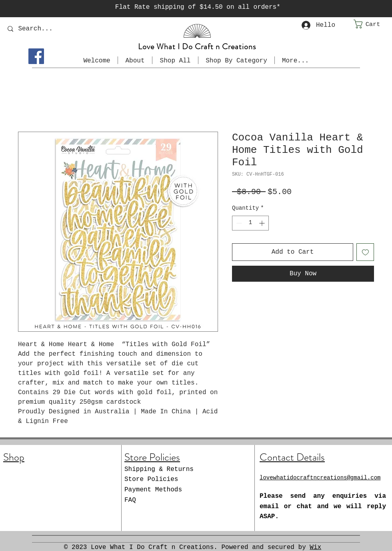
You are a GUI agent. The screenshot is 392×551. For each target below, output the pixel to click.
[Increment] (263, 223)
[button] (373, 24)
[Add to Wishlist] (365, 252)
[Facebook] (36, 56)
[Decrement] (238, 223)
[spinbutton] (250, 223)
